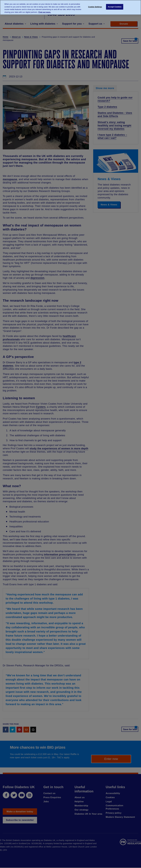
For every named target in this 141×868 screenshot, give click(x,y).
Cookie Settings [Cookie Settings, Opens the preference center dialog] (95, 7)
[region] (70, 7)
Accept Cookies (115, 7)
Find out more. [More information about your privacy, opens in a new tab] (45, 12)
